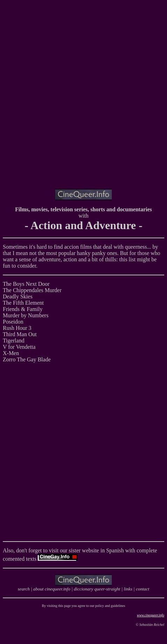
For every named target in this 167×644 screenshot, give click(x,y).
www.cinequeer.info (151, 615)
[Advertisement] (83, 99)
